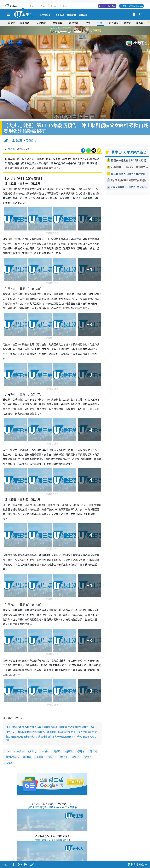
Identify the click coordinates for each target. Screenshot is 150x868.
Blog (65, 6)
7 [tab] (74, 34)
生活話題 (17, 132)
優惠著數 (25, 23)
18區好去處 (142, 23)
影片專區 (114, 23)
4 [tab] (77, 30)
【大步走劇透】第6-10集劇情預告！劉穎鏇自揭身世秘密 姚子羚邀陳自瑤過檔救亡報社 (51, 719)
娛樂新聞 (71, 15)
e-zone (76, 6)
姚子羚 (69, 743)
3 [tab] (74, 30)
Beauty (54, 6)
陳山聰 (45, 743)
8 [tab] (77, 34)
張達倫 (81, 743)
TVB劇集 (19, 743)
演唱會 (11, 23)
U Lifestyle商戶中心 (107, 6)
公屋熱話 (59, 15)
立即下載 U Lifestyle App (133, 6)
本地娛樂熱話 (12, 749)
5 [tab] (80, 30)
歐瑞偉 (28, 749)
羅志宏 (11, 140)
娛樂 (88, 23)
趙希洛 (76, 749)
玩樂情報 (41, 23)
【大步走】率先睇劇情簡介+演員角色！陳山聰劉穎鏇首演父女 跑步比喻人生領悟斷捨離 (51, 723)
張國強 (40, 749)
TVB (8, 743)
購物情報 (57, 23)
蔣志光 (88, 749)
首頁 (6, 132)
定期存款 (83, 15)
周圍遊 (127, 23)
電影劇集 (31, 132)
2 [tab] (71, 30)
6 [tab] (83, 30)
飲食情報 (74, 23)
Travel (33, 6)
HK (23, 6)
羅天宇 (52, 749)
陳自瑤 (93, 743)
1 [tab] (68, 30)
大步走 (33, 743)
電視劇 (9, 754)
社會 (100, 23)
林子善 (64, 749)
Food (43, 6)
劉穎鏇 (57, 743)
